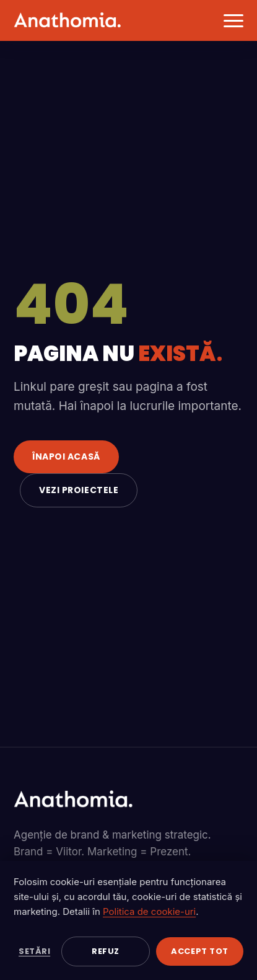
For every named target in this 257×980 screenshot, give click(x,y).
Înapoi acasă (66, 457)
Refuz (106, 951)
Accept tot (199, 951)
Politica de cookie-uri (149, 911)
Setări (34, 951)
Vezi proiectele (79, 490)
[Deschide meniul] (229, 20)
